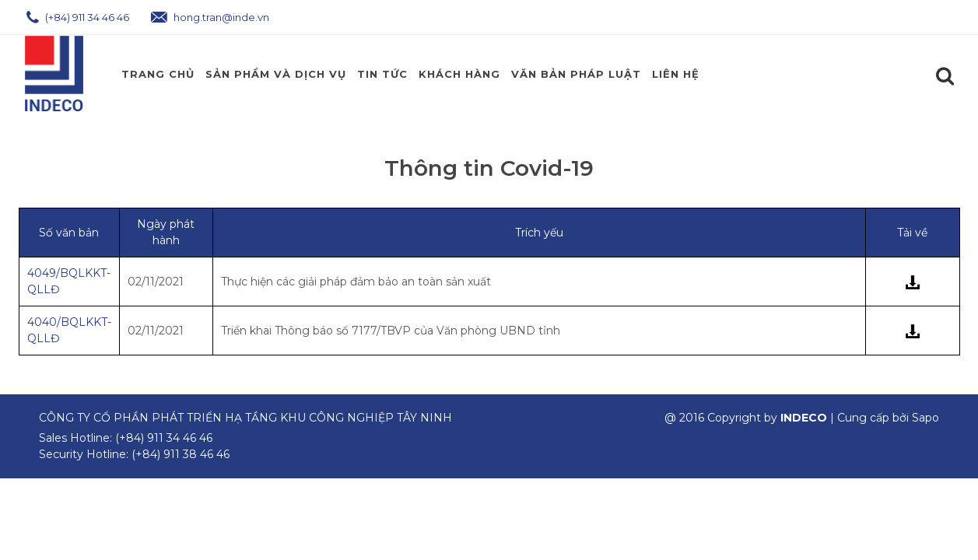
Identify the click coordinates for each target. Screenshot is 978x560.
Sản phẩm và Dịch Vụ (276, 74)
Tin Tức (382, 74)
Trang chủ (158, 74)
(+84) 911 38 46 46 (181, 454)
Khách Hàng (459, 74)
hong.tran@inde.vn (210, 17)
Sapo (925, 418)
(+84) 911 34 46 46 (78, 17)
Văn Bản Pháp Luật (576, 74)
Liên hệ (676, 74)
